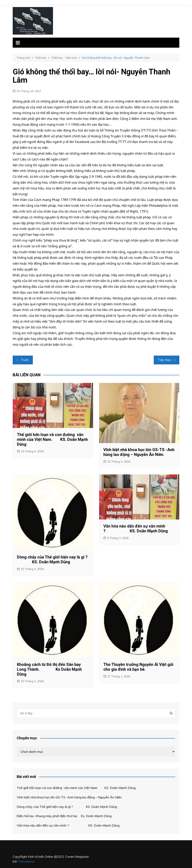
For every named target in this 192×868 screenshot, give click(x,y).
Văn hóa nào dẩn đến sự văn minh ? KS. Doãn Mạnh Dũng (137, 529)
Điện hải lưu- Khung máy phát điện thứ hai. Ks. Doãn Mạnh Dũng (64, 816)
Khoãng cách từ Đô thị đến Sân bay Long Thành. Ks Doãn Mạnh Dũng (49, 669)
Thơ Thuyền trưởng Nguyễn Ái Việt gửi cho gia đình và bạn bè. (138, 667)
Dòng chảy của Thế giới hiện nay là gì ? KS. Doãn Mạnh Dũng (52, 559)
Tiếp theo (164, 360)
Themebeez (26, 861)
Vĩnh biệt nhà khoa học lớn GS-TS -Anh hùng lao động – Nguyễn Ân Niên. (139, 452)
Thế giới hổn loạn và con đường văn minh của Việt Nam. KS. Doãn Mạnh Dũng (52, 439)
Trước (25, 360)
